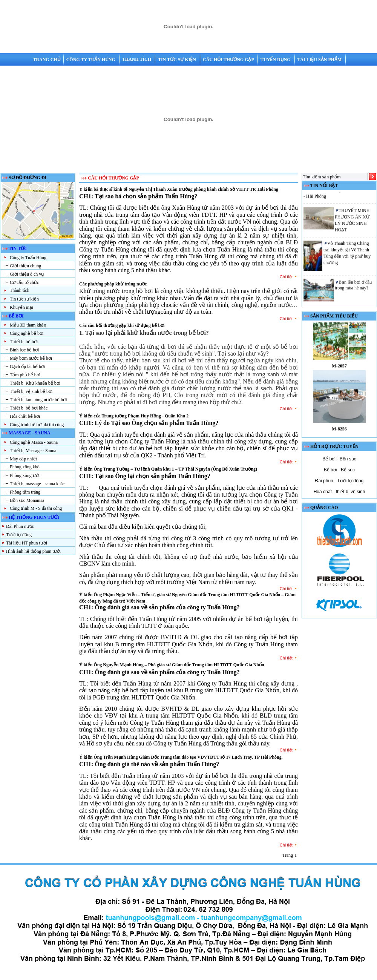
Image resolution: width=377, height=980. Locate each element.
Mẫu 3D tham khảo (28, 325)
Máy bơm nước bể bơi (31, 358)
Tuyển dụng (276, 60)
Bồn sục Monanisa (27, 500)
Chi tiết (289, 277)
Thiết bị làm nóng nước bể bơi (38, 400)
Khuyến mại (21, 307)
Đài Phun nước (20, 526)
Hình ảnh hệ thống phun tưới (33, 551)
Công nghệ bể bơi (27, 333)
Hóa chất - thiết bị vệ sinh (339, 492)
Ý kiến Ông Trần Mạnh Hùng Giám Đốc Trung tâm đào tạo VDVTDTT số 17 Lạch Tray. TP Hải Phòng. (181, 757)
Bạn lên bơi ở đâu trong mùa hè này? (353, 288)
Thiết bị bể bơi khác (29, 408)
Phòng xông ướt (25, 475)
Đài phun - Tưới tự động (339, 481)
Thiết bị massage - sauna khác (37, 484)
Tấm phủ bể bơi (25, 375)
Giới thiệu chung (25, 266)
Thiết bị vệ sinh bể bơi (31, 391)
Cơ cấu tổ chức (24, 282)
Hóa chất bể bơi (25, 416)
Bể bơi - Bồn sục (339, 459)
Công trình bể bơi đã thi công (37, 425)
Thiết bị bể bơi (24, 342)
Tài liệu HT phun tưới (27, 543)
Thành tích (137, 59)
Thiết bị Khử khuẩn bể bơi (35, 383)
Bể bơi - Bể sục (339, 470)
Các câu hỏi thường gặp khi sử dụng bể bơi (122, 325)
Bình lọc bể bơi (24, 350)
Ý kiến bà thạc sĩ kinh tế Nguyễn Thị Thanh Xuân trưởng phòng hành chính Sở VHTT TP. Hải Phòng (179, 189)
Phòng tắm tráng (25, 492)
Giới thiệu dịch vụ (27, 274)
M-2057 (339, 368)
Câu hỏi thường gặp (229, 60)
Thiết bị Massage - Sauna (33, 451)
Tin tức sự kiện (178, 60)
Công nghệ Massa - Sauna (34, 442)
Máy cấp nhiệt (23, 459)
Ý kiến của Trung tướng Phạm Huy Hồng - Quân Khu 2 (134, 416)
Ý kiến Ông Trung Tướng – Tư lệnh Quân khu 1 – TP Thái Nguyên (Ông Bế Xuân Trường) (168, 469)
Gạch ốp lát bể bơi (27, 367)
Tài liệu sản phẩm (320, 60)
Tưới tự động (19, 535)
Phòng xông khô (25, 467)
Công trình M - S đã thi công (36, 508)
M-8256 (339, 431)
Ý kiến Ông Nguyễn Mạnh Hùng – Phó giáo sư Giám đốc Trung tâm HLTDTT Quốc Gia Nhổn (172, 665)
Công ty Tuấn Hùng (91, 60)
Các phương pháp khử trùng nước (113, 284)
